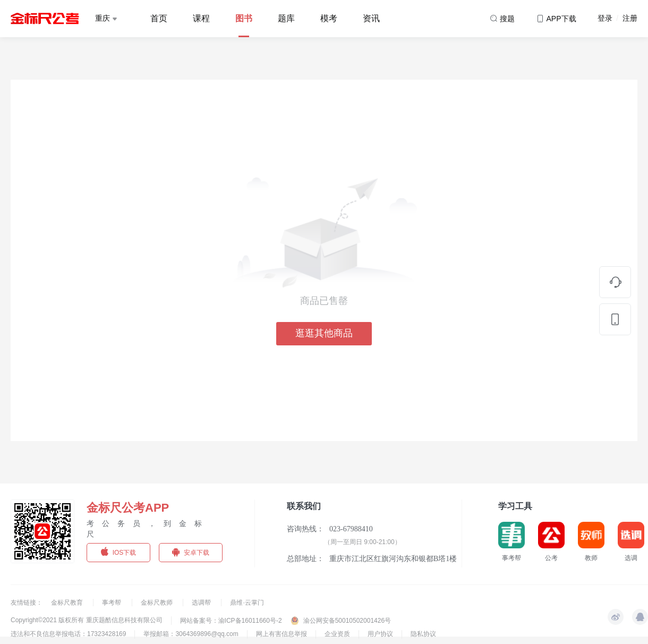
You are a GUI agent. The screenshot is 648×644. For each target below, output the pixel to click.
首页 (159, 18)
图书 (244, 18)
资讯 (371, 18)
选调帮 (202, 603)
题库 (286, 18)
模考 (329, 18)
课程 (201, 18)
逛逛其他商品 (324, 333)
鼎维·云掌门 (247, 603)
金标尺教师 (157, 603)
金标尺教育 (68, 603)
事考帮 (112, 603)
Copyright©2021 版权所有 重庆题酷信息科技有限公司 (87, 620)
